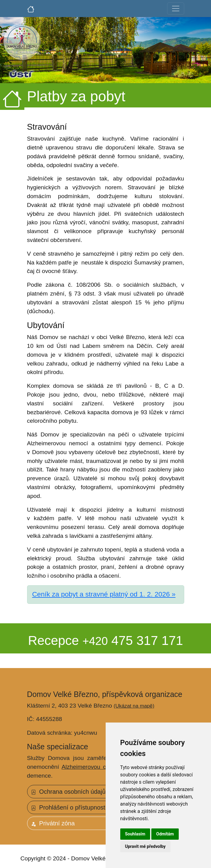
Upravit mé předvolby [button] (145, 846)
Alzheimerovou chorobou (94, 767)
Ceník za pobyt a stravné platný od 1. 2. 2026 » (104, 594)
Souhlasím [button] (135, 834)
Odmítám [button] (165, 834)
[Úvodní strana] (31, 9)
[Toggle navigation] (176, 9)
